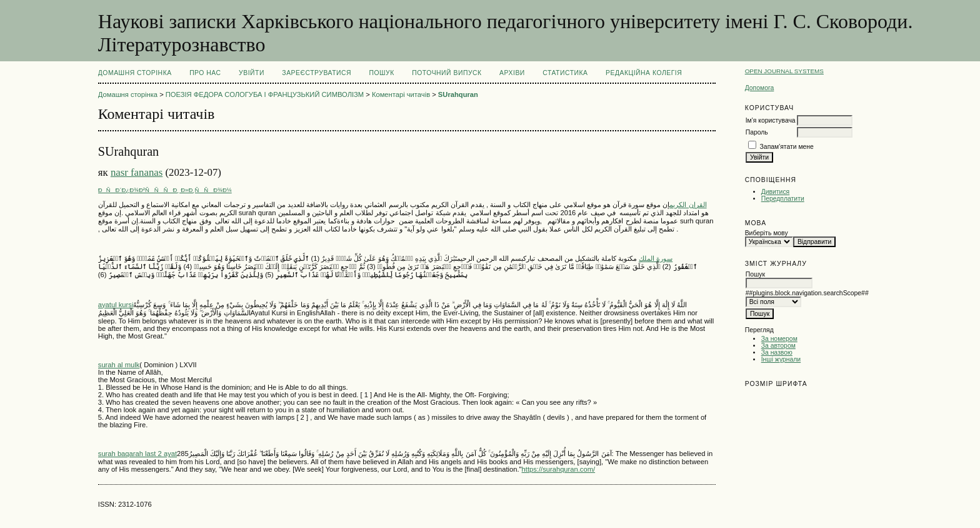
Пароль (757, 132)
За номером (779, 339)
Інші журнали (781, 359)
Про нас (205, 73)
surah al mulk (119, 365)
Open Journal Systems (784, 71)
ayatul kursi (116, 305)
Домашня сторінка (135, 73)
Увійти (252, 73)
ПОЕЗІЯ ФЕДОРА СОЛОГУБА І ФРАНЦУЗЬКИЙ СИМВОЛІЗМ (265, 94)
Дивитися (776, 192)
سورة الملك (656, 258)
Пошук (381, 73)
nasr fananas (137, 172)
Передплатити (783, 199)
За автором (778, 346)
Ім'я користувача (771, 120)
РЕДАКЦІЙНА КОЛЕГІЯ (644, 73)
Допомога (760, 88)
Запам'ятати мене (787, 147)
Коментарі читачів (401, 94)
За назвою (777, 353)
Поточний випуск (447, 73)
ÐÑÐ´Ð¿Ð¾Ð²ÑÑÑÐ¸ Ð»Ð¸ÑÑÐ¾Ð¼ (165, 190)
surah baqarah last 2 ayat (137, 454)
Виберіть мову (767, 233)
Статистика (565, 73)
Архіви (512, 73)
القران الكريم (688, 205)
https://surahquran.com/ (559, 469)
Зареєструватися (317, 73)
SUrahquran (458, 94)
